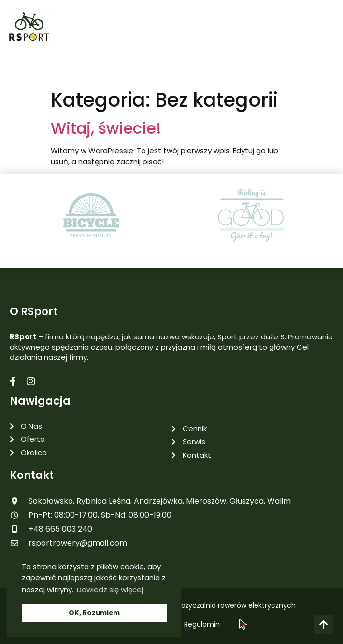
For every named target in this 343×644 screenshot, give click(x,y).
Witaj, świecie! (106, 128)
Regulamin (202, 624)
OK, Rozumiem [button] (94, 613)
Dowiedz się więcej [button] (110, 590)
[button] (329, 30)
